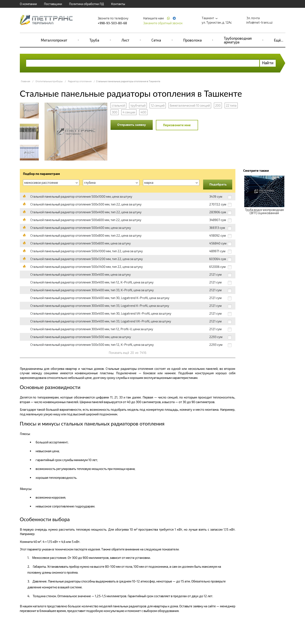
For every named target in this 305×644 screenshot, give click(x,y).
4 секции (129, 112)
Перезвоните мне (177, 125)
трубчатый (138, 105)
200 (218, 105)
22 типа (231, 105)
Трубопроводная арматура (238, 40)
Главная (26, 81)
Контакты (118, 4)
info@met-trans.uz (260, 22)
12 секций (158, 105)
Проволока (192, 40)
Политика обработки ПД (86, 4)
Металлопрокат (54, 40)
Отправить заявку (132, 125)
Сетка (156, 40)
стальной (118, 105)
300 (115, 112)
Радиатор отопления (80, 81)
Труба (94, 40)
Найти (268, 63)
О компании (28, 4)
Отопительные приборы (49, 81)
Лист (125, 40)
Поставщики (53, 4)
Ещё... (279, 40)
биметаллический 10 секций (190, 105)
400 (143, 112)
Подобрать (218, 184)
